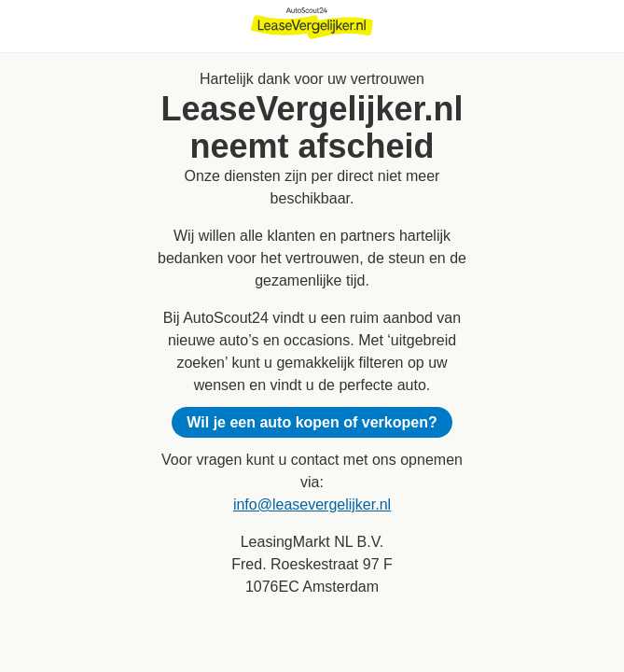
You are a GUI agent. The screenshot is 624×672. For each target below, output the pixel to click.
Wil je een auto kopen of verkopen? (312, 422)
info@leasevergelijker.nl (312, 504)
